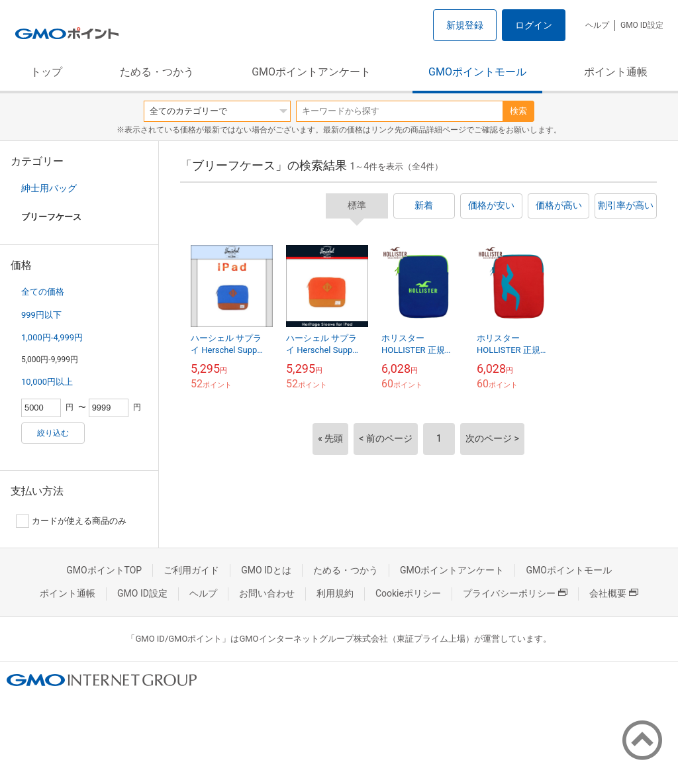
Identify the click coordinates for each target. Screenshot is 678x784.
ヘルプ (597, 25)
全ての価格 (43, 292)
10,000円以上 (47, 382)
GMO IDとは (266, 570)
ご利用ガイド (191, 570)
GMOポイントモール (477, 72)
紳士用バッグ (49, 188)
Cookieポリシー (408, 593)
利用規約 (335, 593)
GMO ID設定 (642, 25)
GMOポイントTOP (104, 570)
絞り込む (53, 433)
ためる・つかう (157, 72)
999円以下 (41, 315)
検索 (518, 111)
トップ (46, 72)
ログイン (534, 25)
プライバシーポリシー (515, 593)
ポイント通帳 (616, 72)
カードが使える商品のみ (71, 521)
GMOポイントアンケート (311, 72)
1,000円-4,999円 (52, 337)
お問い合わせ (267, 593)
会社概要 (614, 593)
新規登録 (465, 25)
